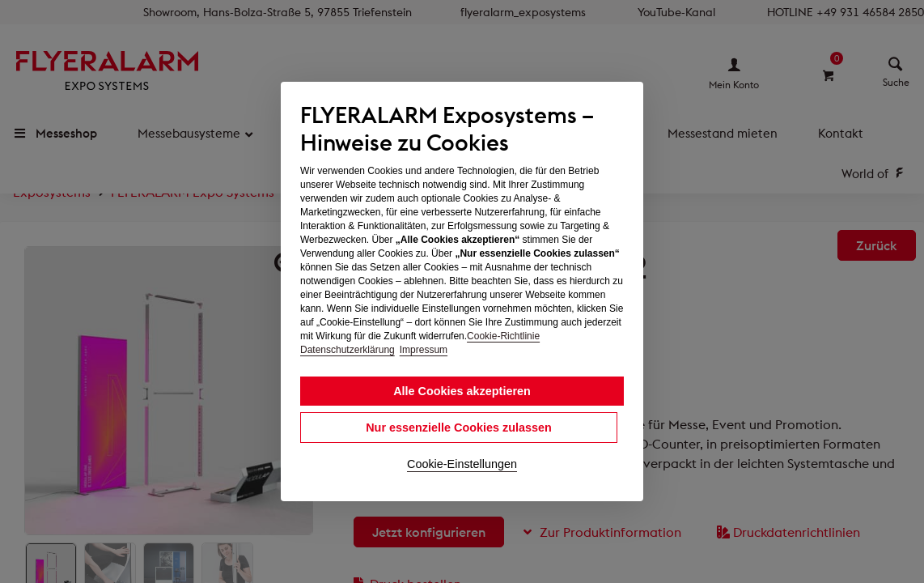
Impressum (424, 350)
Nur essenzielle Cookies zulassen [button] (459, 428)
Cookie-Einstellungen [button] (462, 464)
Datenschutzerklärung (348, 350)
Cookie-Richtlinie (503, 336)
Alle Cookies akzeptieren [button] (462, 391)
